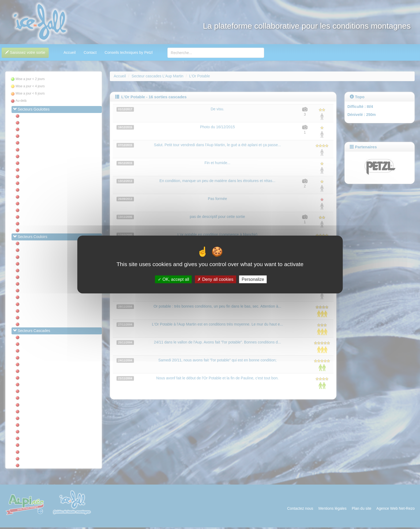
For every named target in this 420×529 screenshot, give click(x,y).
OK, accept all (173, 279)
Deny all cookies (215, 279)
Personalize (253, 279)
